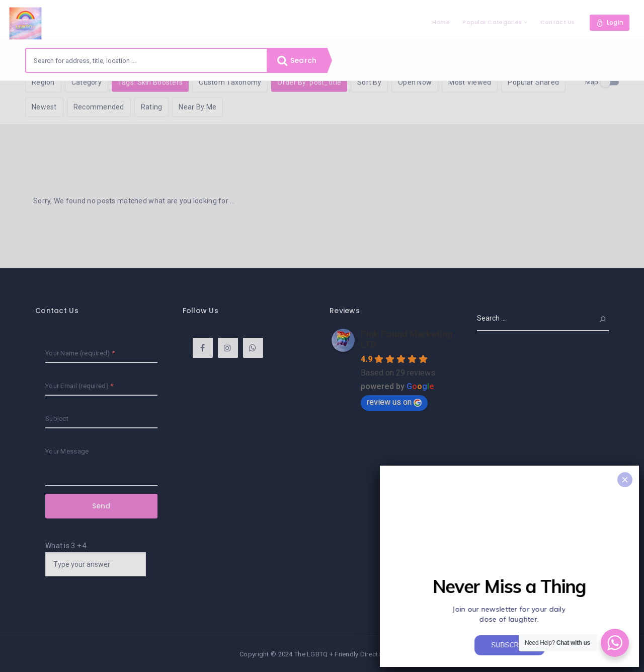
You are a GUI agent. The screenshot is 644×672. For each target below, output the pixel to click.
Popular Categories (492, 22)
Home (441, 22)
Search (297, 60)
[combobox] (146, 60)
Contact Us (558, 22)
